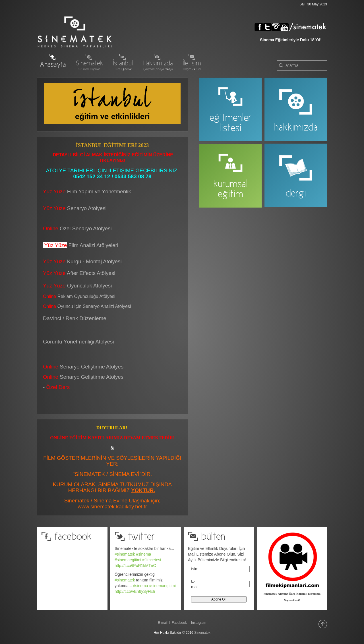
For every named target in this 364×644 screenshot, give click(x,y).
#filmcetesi (152, 560)
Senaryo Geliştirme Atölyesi (84, 377)
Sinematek (202, 633)
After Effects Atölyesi (91, 273)
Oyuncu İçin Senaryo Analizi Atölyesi (87, 306)
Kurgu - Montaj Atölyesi (94, 261)
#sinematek (125, 554)
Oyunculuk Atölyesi (90, 286)
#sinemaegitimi (128, 560)
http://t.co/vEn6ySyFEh (135, 591)
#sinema (143, 554)
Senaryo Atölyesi (75, 208)
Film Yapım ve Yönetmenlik (99, 191)
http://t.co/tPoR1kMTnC (135, 566)
